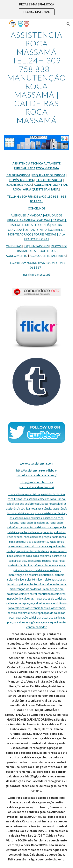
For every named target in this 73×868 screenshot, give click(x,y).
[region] (36, 9)
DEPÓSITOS (59, 246)
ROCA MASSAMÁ (47, 168)
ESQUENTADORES (36, 246)
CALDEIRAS (14, 246)
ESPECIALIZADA (25, 168)
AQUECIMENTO (17, 256)
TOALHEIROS (47, 251)
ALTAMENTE (52, 163)
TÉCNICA (37, 163)
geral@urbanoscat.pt (37, 275)
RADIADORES (26, 251)
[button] (5, 24)
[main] (37, 78)
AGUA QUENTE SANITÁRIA (48, 256)
